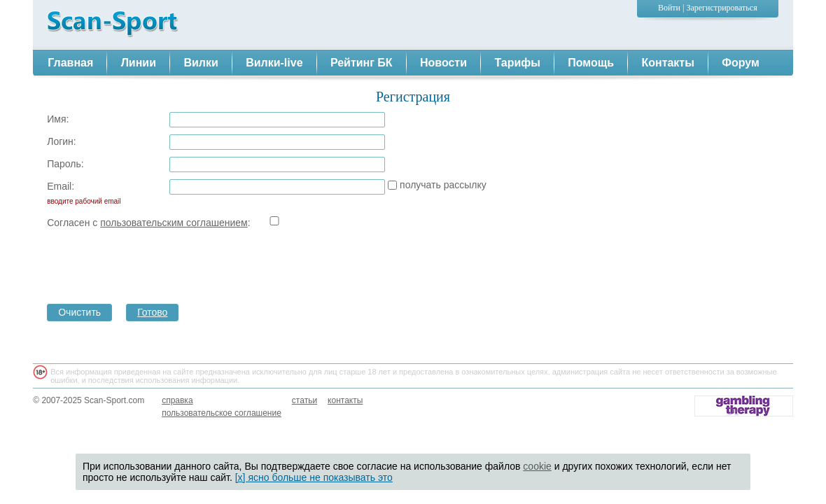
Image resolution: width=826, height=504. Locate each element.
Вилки (201, 63)
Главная (70, 63)
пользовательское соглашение (222, 413)
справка (177, 400)
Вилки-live (274, 63)
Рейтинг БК (362, 63)
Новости (443, 63)
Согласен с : (101, 223)
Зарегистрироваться (721, 8)
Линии (139, 63)
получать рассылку (443, 185)
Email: (82, 195)
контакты (345, 400)
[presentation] (276, 262)
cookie (537, 466)
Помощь (591, 63)
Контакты (667, 63)
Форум (741, 63)
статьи (304, 400)
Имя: (58, 119)
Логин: (62, 141)
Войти (669, 8)
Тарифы (517, 63)
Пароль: (65, 164)
